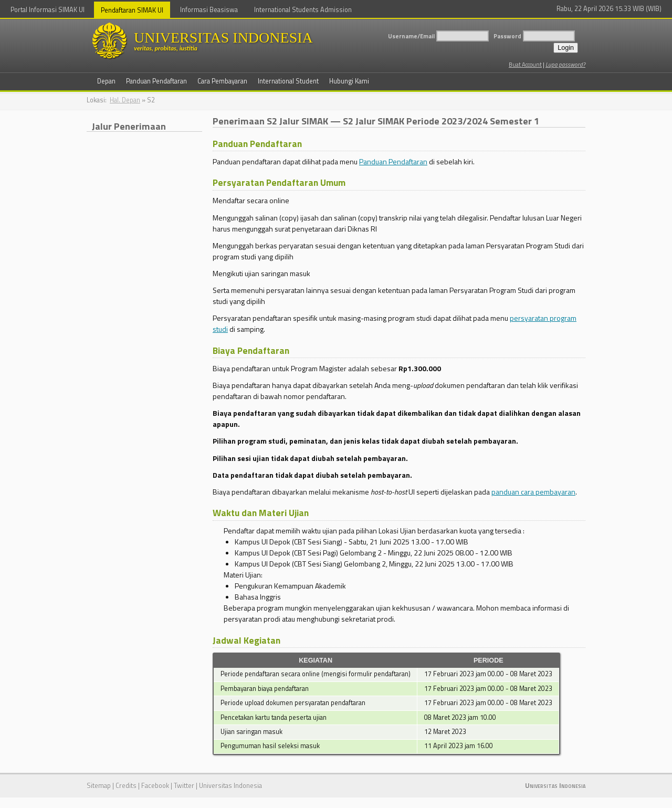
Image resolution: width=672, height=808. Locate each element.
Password (507, 36)
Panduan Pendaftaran (393, 161)
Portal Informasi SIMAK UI (48, 10)
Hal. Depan (125, 100)
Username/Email (411, 36)
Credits (126, 786)
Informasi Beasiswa (209, 10)
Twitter (184, 786)
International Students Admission (303, 10)
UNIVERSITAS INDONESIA (244, 41)
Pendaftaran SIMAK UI (132, 10)
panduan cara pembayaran (533, 492)
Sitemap (99, 786)
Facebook (155, 786)
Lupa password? (565, 64)
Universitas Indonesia (230, 786)
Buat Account (525, 64)
